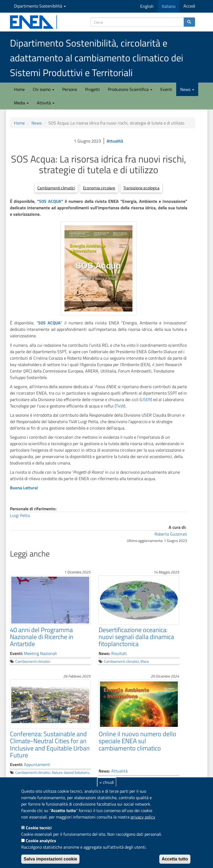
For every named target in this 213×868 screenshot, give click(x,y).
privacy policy (143, 817)
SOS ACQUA (50, 201)
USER (146, 399)
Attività (46, 103)
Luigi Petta (20, 515)
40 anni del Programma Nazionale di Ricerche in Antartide (42, 637)
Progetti (93, 89)
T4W (120, 406)
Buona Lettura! (24, 488)
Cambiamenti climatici (56, 188)
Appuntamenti (37, 764)
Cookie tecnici (39, 828)
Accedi (189, 6)
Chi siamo (44, 89)
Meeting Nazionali (40, 653)
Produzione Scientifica (130, 89)
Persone (70, 89)
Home (19, 89)
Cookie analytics (41, 841)
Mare (145, 661)
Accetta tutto (175, 859)
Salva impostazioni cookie (50, 859)
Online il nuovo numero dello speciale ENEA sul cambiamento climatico (137, 741)
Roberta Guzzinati (171, 534)
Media (21, 103)
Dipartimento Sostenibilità (40, 6)
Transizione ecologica (141, 188)
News (187, 89)
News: (104, 653)
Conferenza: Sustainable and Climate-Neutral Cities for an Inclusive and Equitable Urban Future (50, 744)
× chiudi (107, 782)
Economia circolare (99, 188)
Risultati (119, 653)
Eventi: (16, 653)
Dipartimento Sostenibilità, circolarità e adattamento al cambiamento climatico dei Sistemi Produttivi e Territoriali (97, 58)
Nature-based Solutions (71, 773)
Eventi (166, 89)
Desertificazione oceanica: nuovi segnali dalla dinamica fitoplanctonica (136, 637)
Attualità (115, 141)
